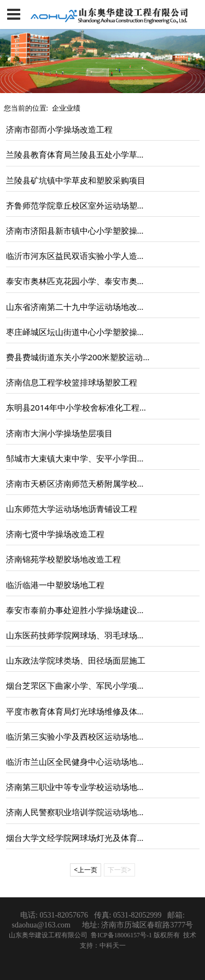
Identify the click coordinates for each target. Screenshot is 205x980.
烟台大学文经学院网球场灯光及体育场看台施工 (92, 838)
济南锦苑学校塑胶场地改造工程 (63, 559)
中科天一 (113, 946)
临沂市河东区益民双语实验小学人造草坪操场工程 (96, 256)
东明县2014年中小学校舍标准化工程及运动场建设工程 (106, 407)
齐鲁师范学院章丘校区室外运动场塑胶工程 (84, 205)
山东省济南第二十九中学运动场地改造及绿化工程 (96, 307)
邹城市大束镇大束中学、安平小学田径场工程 (88, 458)
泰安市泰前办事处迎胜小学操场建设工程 (80, 610)
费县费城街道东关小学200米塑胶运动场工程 (87, 357)
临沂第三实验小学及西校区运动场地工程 (80, 736)
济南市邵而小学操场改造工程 (59, 129)
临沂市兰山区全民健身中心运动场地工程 (80, 762)
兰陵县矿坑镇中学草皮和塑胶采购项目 (76, 180)
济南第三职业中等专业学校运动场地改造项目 (88, 787)
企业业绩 (66, 108)
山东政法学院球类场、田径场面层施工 (76, 660)
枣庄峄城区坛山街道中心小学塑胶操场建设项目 (92, 332)
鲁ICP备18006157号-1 (122, 935)
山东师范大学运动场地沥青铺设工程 (72, 509)
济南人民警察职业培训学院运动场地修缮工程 (88, 812)
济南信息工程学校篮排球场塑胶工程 (72, 382)
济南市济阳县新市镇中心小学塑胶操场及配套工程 (96, 230)
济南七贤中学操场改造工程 (55, 534)
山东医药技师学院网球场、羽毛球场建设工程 (88, 635)
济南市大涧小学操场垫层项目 (59, 433)
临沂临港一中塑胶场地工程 (55, 585)
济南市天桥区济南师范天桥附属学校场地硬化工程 (96, 483)
